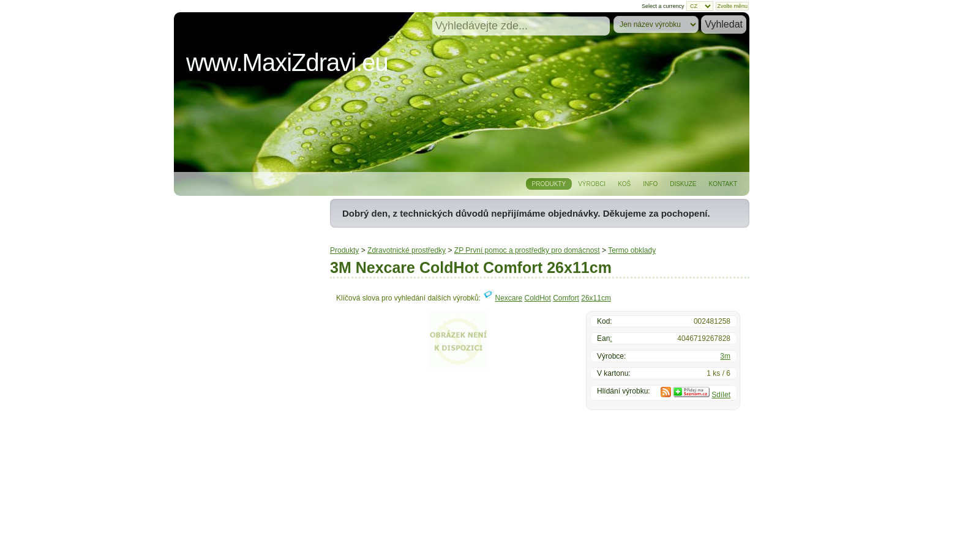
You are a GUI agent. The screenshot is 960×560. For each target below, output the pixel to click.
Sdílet (721, 395)
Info (650, 184)
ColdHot (538, 298)
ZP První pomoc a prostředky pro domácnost (527, 250)
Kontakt (723, 184)
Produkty (549, 184)
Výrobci (592, 184)
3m (725, 356)
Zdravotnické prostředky (407, 250)
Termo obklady (632, 250)
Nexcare (508, 298)
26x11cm (596, 298)
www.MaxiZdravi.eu (287, 62)
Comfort (566, 298)
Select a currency (663, 6)
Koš (624, 184)
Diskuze (683, 184)
